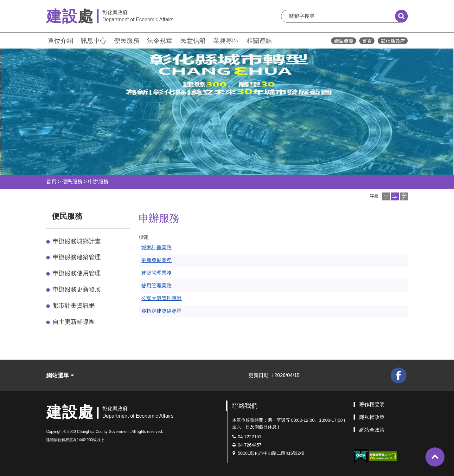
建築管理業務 (157, 273)
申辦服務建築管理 (77, 257)
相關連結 (259, 41)
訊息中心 (93, 41)
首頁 (51, 182)
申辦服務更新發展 (77, 289)
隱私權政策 (372, 417)
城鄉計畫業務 (157, 248)
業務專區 (226, 41)
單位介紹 (61, 41)
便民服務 (127, 41)
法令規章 (160, 41)
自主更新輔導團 (74, 322)
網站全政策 (372, 430)
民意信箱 (193, 41)
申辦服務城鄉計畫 (77, 241)
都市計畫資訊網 (74, 306)
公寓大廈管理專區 (162, 298)
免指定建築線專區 (162, 311)
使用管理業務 (157, 286)
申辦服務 (98, 182)
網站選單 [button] (60, 375)
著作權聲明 (372, 404)
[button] (386, 196)
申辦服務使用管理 (77, 273)
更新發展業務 (157, 260)
